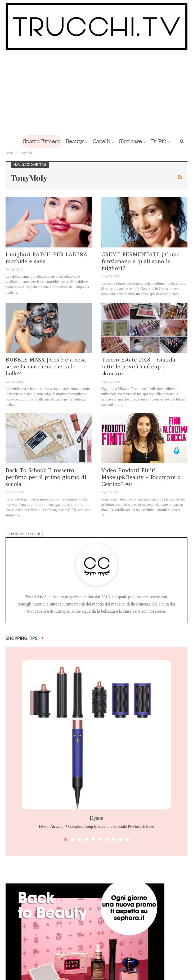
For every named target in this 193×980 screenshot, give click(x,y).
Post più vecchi (24, 534)
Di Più (159, 141)
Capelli (101, 141)
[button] (66, 839)
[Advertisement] (96, 93)
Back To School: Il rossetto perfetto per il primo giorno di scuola (46, 477)
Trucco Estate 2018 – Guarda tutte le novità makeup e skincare (138, 366)
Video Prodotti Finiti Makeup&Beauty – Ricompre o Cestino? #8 (141, 477)
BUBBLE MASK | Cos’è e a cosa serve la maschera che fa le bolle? (46, 366)
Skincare (130, 141)
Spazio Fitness (41, 141)
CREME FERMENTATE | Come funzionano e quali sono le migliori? (140, 261)
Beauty (75, 141)
